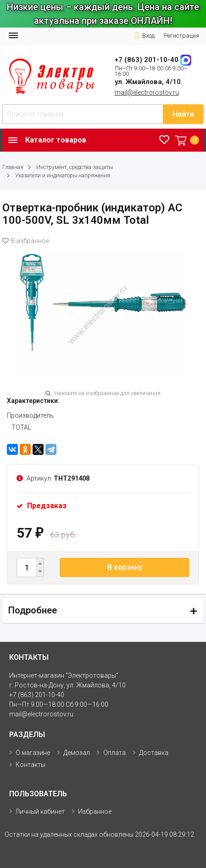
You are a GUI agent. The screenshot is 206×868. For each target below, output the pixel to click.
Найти (183, 114)
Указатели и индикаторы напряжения (63, 176)
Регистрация (181, 36)
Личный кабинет (40, 811)
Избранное (95, 811)
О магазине (33, 753)
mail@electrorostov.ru (147, 92)
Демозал (77, 753)
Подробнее (33, 610)
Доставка (154, 753)
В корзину (125, 567)
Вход (144, 36)
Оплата (114, 753)
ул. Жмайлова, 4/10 (148, 82)
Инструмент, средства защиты (75, 167)
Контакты (31, 765)
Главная (13, 167)
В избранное (26, 241)
